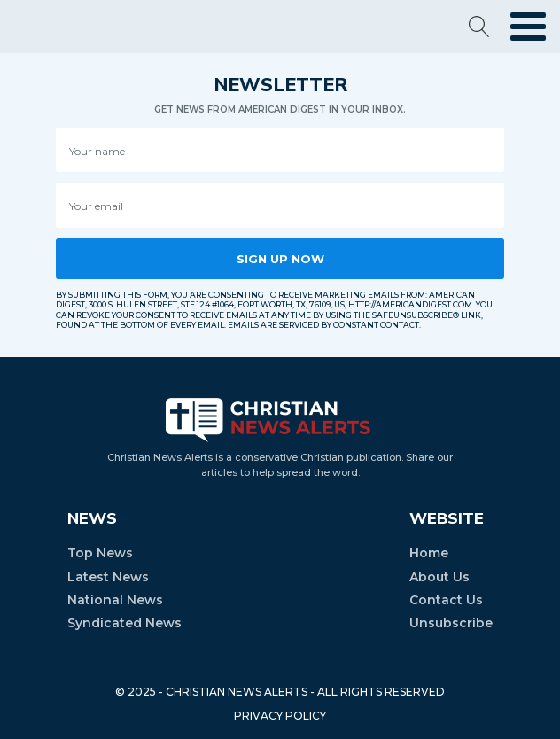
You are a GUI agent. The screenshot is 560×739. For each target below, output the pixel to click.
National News (115, 600)
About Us (439, 577)
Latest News (108, 577)
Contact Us (446, 600)
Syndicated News (124, 623)
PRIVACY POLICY (280, 716)
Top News (100, 553)
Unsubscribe (451, 623)
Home (429, 553)
